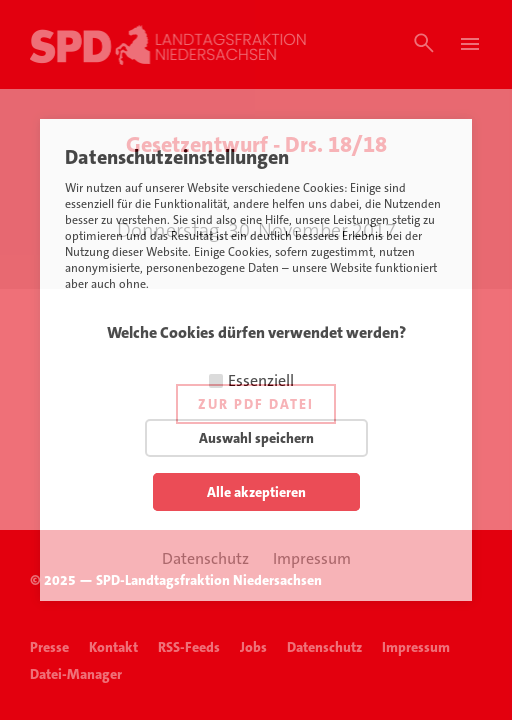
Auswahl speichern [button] (256, 438)
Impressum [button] (312, 558)
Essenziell (261, 380)
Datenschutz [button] (205, 558)
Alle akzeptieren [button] (256, 492)
